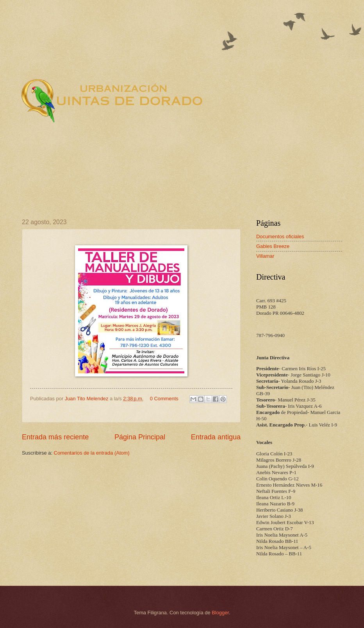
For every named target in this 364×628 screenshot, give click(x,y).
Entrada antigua (216, 437)
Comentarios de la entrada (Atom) (92, 453)
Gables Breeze (273, 246)
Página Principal (140, 437)
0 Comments (164, 399)
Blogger (220, 613)
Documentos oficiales (280, 236)
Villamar (265, 256)
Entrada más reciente (55, 437)
